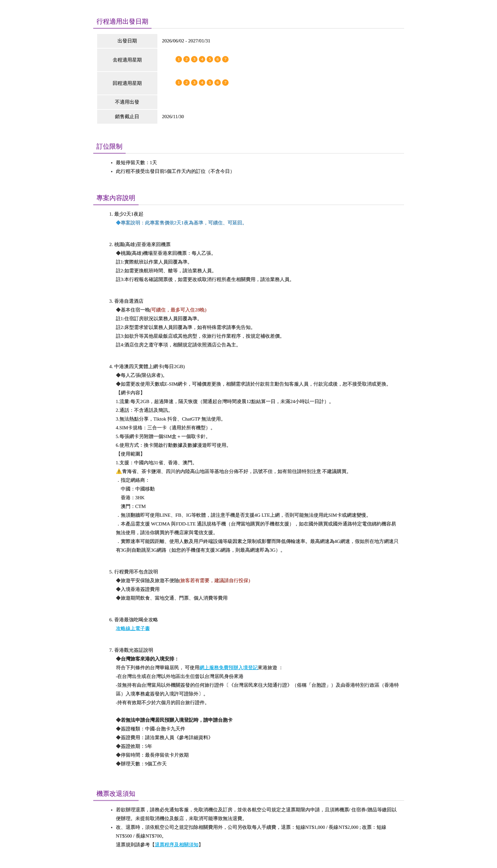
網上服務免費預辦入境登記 (229, 668)
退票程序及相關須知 (177, 845)
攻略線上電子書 (133, 628)
